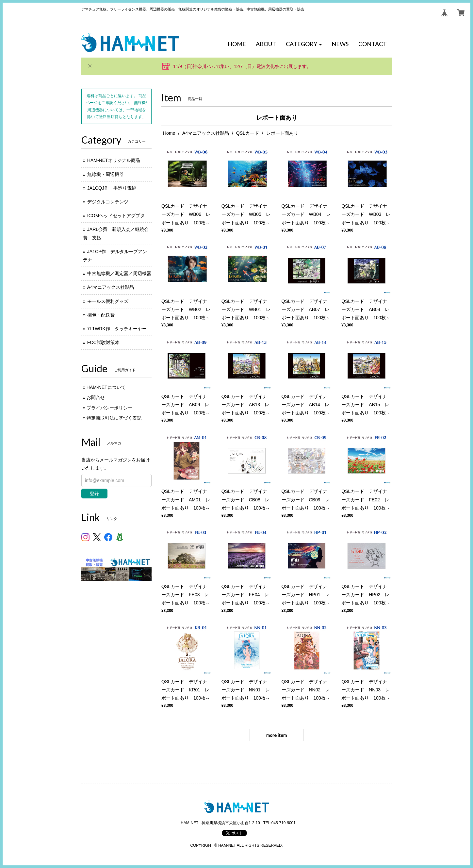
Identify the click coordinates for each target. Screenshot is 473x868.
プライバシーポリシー (109, 408)
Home (169, 133)
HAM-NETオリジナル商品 (114, 160)
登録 (94, 494)
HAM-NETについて (106, 387)
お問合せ (96, 397)
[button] (304, 44)
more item (277, 735)
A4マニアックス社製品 (206, 133)
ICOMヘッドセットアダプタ (116, 216)
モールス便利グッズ (108, 301)
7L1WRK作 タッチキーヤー (117, 329)
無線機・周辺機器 (106, 174)
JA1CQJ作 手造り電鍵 (112, 188)
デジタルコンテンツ (108, 202)
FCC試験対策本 (103, 342)
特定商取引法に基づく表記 (114, 418)
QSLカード (248, 133)
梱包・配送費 (101, 315)
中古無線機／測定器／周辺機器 (119, 273)
